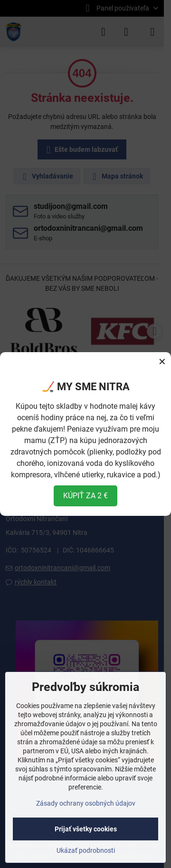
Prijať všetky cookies (86, 829)
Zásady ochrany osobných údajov (86, 803)
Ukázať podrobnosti (86, 850)
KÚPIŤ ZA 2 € (85, 496)
